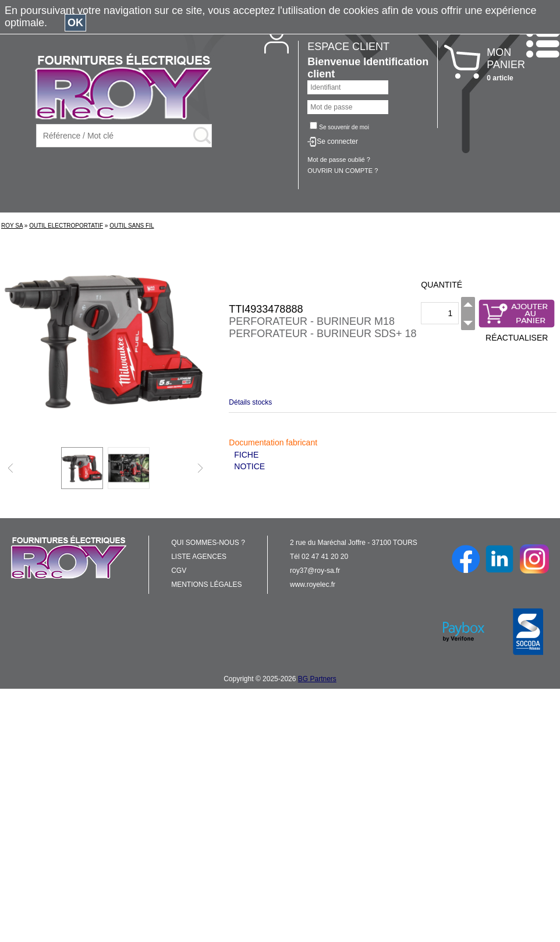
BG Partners (317, 679)
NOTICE (249, 466)
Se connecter (337, 141)
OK (75, 23)
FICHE (246, 455)
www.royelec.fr (313, 585)
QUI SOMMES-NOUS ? (208, 543)
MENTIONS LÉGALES (206, 585)
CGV (179, 571)
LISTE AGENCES (199, 557)
